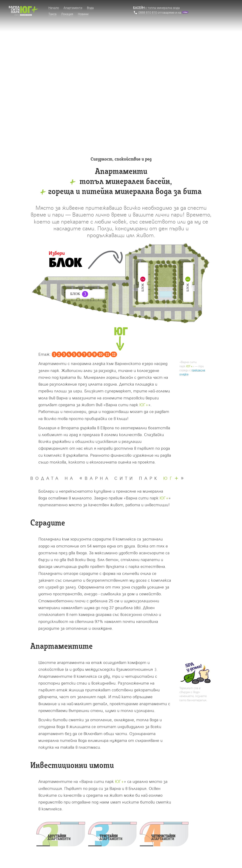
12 (114, 355)
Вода (90, 8)
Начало (54, 8)
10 (100, 355)
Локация (67, 14)
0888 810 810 (148, 13)
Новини (83, 14)
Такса (52, 14)
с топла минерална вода (156, 8)
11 (107, 355)
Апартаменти (73, 8)
